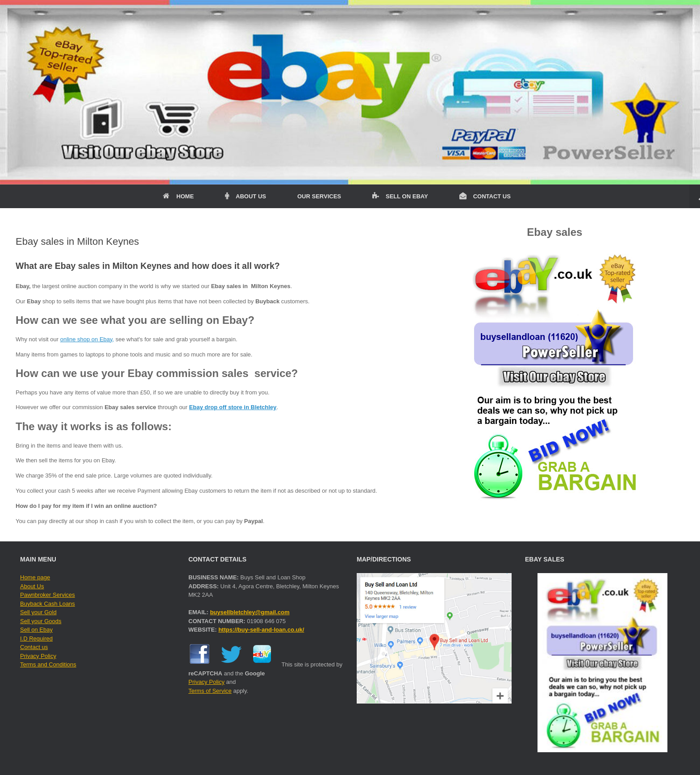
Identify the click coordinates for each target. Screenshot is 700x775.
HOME (178, 196)
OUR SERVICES (319, 196)
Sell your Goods (41, 621)
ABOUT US (246, 196)
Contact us (34, 647)
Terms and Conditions (48, 664)
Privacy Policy (38, 656)
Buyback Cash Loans (48, 604)
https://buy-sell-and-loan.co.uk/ (261, 630)
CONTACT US (485, 196)
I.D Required (36, 639)
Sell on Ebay (36, 630)
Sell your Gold (38, 612)
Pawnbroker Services (48, 595)
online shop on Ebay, (87, 339)
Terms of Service (210, 691)
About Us (32, 586)
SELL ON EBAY (400, 196)
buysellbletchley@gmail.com (250, 612)
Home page (35, 577)
